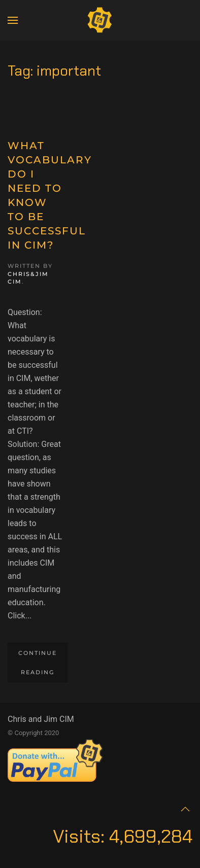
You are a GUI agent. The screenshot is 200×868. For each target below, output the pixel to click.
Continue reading (38, 663)
